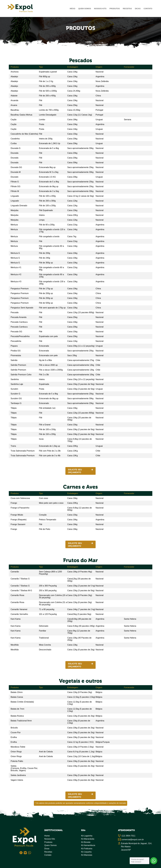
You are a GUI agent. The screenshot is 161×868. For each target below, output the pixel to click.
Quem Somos (85, 9)
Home (47, 836)
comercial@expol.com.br (133, 840)
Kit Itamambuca (88, 845)
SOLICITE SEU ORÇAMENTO (75, 471)
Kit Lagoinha (87, 836)
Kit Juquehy (86, 852)
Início (72, 9)
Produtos (115, 9)
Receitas (127, 9)
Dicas (138, 9)
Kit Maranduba (88, 839)
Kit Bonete (86, 842)
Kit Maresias (87, 855)
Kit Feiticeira (87, 849)
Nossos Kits (100, 9)
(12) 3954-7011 (128, 836)
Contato (148, 9)
